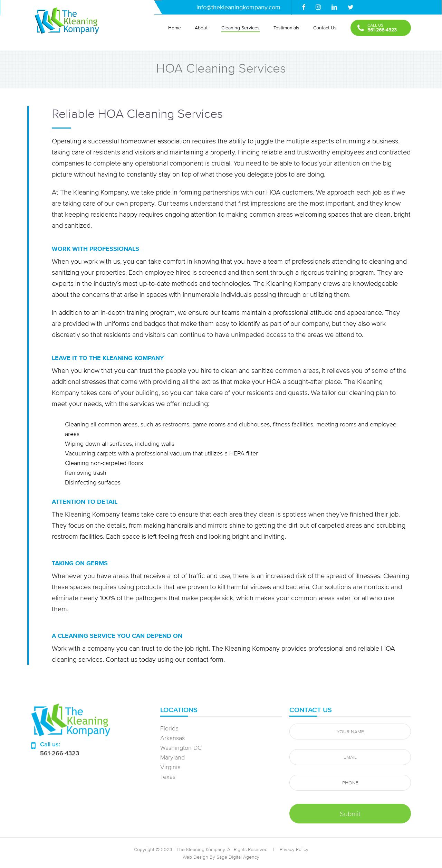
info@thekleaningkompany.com (238, 7)
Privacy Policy (294, 849)
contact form (205, 659)
